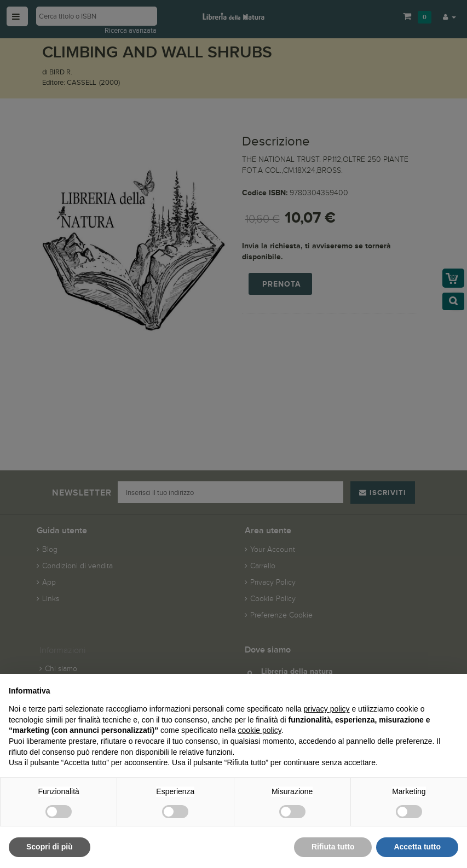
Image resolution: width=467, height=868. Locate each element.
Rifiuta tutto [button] (333, 847)
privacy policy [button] (327, 709)
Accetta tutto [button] (417, 847)
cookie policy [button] (260, 730)
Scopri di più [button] (50, 847)
